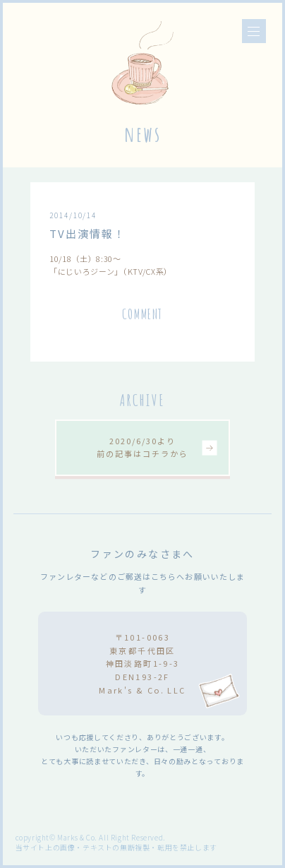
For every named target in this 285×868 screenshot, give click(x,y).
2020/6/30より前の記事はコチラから (142, 447)
